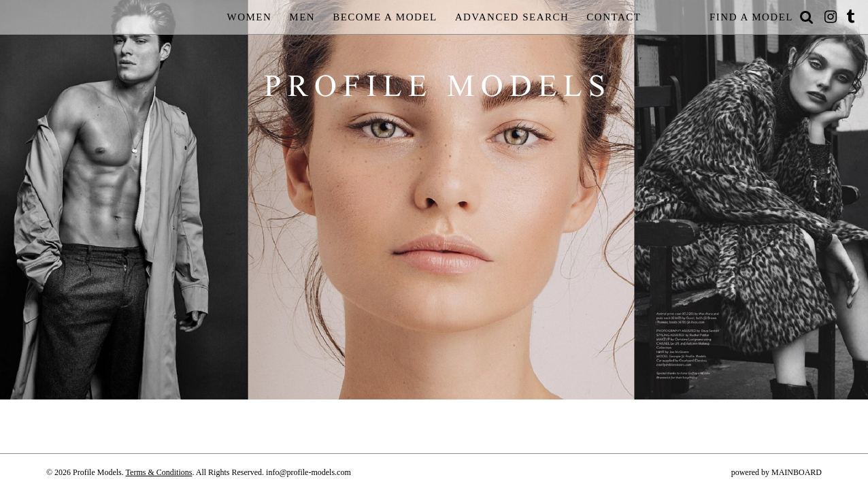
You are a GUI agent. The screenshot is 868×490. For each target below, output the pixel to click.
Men (302, 17)
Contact (614, 17)
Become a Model (385, 17)
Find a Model (751, 17)
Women (250, 17)
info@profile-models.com (308, 472)
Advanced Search (512, 17)
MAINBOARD (797, 472)
